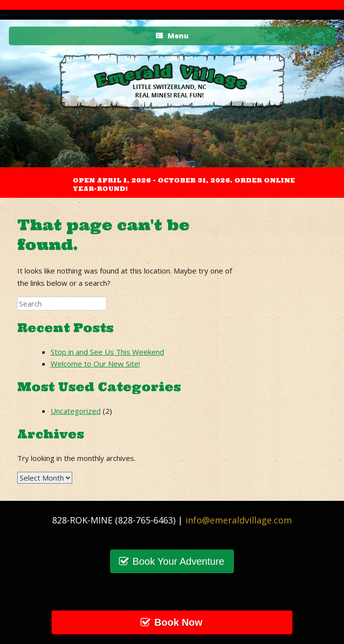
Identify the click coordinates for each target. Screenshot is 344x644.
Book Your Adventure (179, 561)
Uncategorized (76, 411)
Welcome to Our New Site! (95, 364)
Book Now (178, 622)
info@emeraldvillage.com (239, 520)
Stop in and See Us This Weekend (107, 352)
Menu (172, 36)
